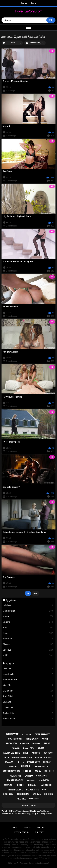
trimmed (36, 743)
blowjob (11, 744)
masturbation (15, 780)
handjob (44, 780)
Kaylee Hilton (28, 713)
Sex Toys (28, 650)
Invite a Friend (21, 832)
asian (45, 739)
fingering (34, 799)
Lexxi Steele (28, 674)
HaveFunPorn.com (20, 863)
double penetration (22, 757)
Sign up (24, 3)
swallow (9, 762)
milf (26, 753)
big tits (49, 771)
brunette (12, 734)
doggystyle (41, 767)
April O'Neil (28, 696)
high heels (8, 794)
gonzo (29, 776)
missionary (32, 739)
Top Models (10, 664)
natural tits (12, 753)
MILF (28, 655)
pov (7, 758)
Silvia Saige (28, 691)
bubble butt (33, 762)
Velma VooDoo (28, 680)
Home (15, 828)
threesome (23, 794)
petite (20, 762)
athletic (36, 753)
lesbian (47, 762)
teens (47, 743)
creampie (41, 776)
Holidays (28, 605)
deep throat (42, 734)
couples (8, 785)
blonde (20, 785)
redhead (37, 794)
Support (39, 832)
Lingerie (28, 622)
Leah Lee (28, 669)
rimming (25, 743)
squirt (41, 748)
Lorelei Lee (28, 708)
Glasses (28, 644)
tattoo (31, 781)
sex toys (48, 753)
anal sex (29, 748)
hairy (45, 790)
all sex (21, 799)
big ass (32, 785)
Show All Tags (28, 805)
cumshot (16, 776)
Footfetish (28, 639)
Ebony (28, 633)
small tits (33, 790)
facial (27, 771)
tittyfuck (27, 734)
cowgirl (13, 767)
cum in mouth (15, 739)
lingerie (26, 766)
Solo (28, 628)
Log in (34, 3)
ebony (38, 771)
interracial (16, 790)
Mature (28, 616)
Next (35, 593)
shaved (16, 748)
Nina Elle (28, 685)
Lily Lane (28, 702)
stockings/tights (11, 771)
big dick (48, 794)
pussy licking (43, 758)
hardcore (46, 785)
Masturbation (28, 611)
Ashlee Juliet (28, 719)
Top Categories (12, 601)
